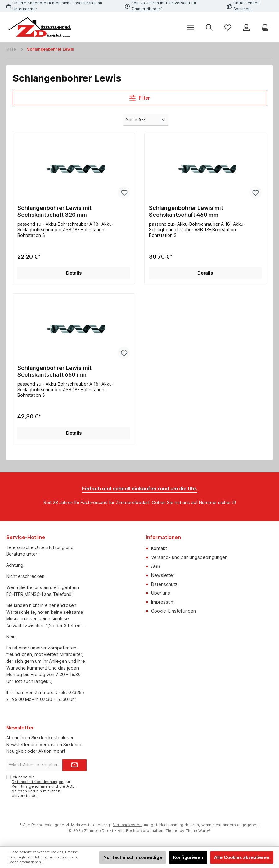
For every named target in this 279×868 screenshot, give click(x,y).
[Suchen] (209, 27)
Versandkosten (127, 825)
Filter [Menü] (140, 97)
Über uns (161, 593)
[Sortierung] (146, 120)
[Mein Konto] (246, 27)
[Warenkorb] (265, 27)
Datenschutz (164, 584)
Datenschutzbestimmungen (38, 782)
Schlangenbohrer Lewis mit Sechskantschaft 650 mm (54, 371)
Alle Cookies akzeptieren (242, 857)
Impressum (163, 602)
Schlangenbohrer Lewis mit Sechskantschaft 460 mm (186, 211)
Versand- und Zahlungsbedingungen (189, 557)
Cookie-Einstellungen (173, 611)
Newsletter (163, 575)
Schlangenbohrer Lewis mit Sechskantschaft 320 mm (54, 211)
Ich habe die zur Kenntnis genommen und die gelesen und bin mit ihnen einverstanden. (43, 786)
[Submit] (74, 765)
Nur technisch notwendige (133, 857)
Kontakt (159, 548)
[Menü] (191, 27)
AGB (156, 566)
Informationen (163, 537)
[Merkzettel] (228, 27)
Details (74, 273)
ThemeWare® (198, 831)
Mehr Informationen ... (27, 862)
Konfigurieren (188, 857)
